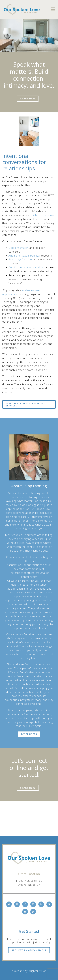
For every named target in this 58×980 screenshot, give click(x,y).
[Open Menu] (53, 10)
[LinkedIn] (41, 904)
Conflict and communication (26, 267)
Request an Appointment (29, 950)
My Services (29, 734)
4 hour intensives (44, 215)
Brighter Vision (37, 971)
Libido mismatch (19, 248)
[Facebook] (25, 904)
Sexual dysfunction (20, 259)
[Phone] (9, 904)
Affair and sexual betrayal (24, 256)
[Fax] (17, 904)
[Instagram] (33, 904)
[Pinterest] (25, 912)
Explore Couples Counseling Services (26, 404)
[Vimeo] (49, 904)
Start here (28, 98)
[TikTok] (33, 912)
